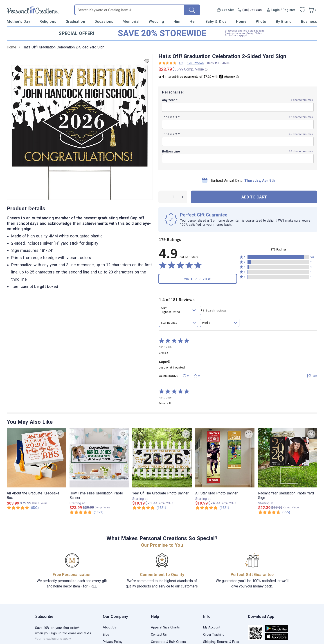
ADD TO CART (254, 197)
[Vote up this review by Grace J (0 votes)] (186, 376)
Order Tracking (214, 635)
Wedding (156, 22)
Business (309, 22)
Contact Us (159, 635)
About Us (109, 627)
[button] (278, 257)
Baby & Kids (216, 22)
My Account (212, 627)
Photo (261, 22)
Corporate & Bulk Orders (168, 642)
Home (241, 22)
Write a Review (198, 279)
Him (177, 22)
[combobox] (179, 310)
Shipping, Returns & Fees (221, 642)
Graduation (75, 22)
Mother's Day (18, 22)
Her (193, 22)
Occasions (104, 22)
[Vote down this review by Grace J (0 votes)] (197, 376)
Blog (106, 635)
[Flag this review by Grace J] (312, 376)
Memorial (131, 22)
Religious (48, 22)
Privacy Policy (113, 642)
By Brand (284, 22)
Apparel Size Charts (165, 627)
